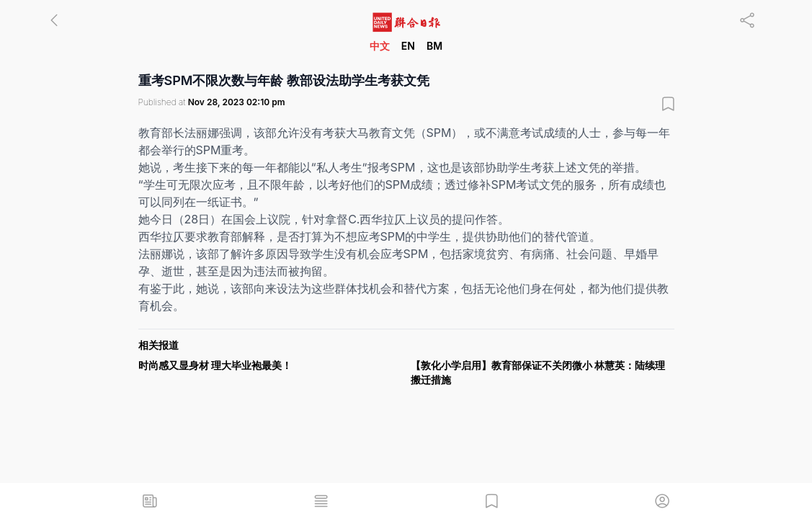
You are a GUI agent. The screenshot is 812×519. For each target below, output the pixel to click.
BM (434, 46)
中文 (380, 46)
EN (408, 46)
